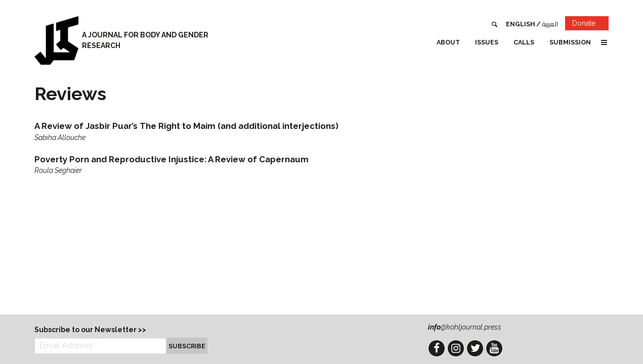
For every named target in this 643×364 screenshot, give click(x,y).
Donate (590, 25)
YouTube (494, 348)
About (448, 42)
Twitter (475, 348)
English (521, 24)
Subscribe (187, 346)
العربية (550, 24)
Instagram (456, 348)
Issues (487, 42)
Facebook (437, 348)
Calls (524, 42)
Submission (570, 42)
